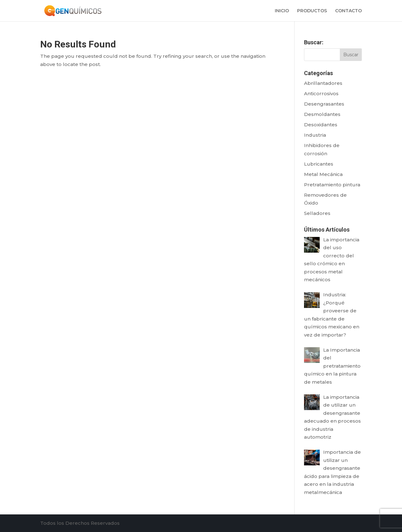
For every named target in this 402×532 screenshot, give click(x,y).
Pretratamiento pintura (332, 185)
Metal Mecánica (323, 174)
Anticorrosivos (321, 93)
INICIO (282, 11)
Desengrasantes (324, 104)
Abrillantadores (323, 83)
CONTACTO (348, 11)
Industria (315, 135)
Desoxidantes (321, 125)
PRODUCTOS (312, 11)
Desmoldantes (322, 114)
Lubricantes (319, 164)
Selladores (317, 213)
